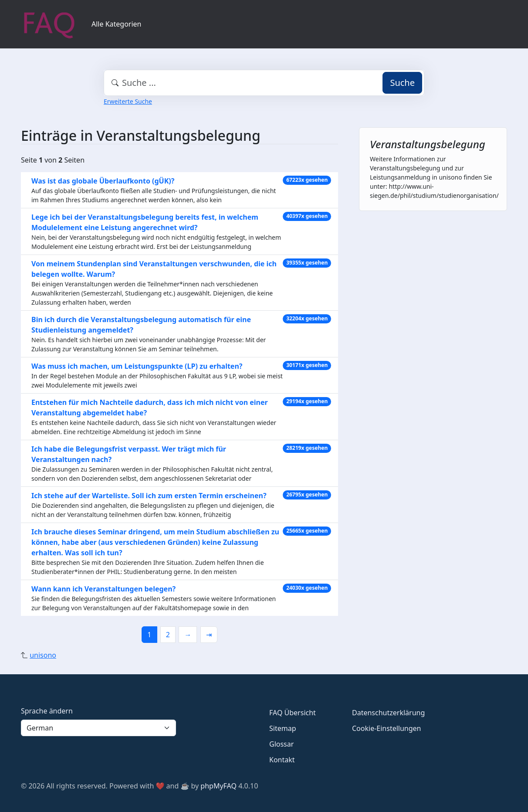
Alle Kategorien (117, 24)
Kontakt (282, 760)
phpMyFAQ (218, 786)
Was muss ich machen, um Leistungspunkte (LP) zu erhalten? (137, 366)
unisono (43, 655)
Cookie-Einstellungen (386, 728)
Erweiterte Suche (128, 101)
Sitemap (283, 728)
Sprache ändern (47, 711)
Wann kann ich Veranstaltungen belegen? (103, 589)
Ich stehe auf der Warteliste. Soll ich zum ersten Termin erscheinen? (149, 496)
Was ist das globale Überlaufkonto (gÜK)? (103, 181)
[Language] (98, 728)
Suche (402, 83)
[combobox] (264, 83)
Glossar (281, 744)
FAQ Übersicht (293, 713)
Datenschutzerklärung (388, 713)
